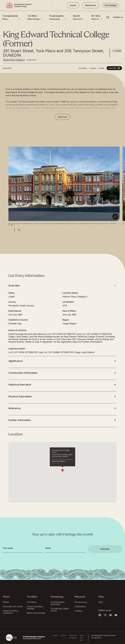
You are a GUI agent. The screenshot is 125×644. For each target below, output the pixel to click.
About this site (82, 638)
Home (56, 635)
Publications (80, 606)
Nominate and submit (13, 606)
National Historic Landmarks (11, 612)
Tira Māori (32, 602)
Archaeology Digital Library (60, 610)
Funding (78, 611)
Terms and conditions (73, 636)
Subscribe (105, 549)
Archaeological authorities (57, 603)
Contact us (118, 17)
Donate (73, 5)
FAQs (101, 602)
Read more (63, 117)
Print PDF (114, 68)
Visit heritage (110, 5)
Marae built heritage (36, 613)
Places (6, 602)
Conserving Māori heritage (35, 607)
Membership (91, 5)
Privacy (63, 635)
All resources (81, 602)
